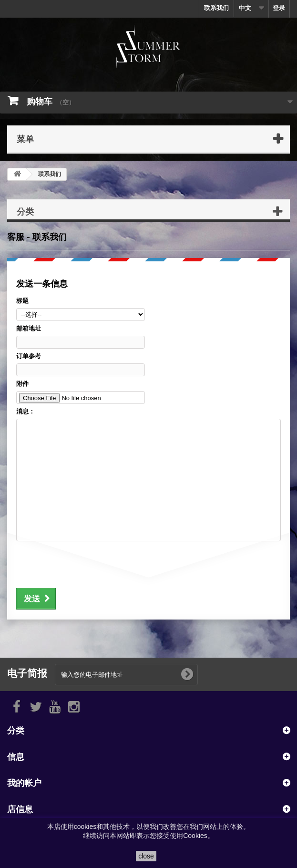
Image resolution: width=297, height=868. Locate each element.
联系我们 (216, 8)
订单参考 (29, 356)
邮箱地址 (29, 328)
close (146, 856)
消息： (26, 411)
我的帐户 (24, 783)
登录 (279, 8)
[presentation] (89, 563)
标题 (22, 301)
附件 (22, 384)
